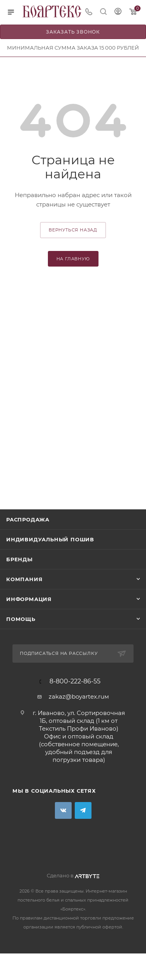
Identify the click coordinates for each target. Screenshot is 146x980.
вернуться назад (73, 230)
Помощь (21, 619)
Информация (29, 599)
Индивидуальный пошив (50, 539)
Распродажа (28, 519)
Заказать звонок (73, 32)
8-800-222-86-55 (75, 681)
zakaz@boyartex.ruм (79, 696)
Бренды (19, 559)
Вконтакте (63, 810)
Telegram (83, 810)
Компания (24, 579)
